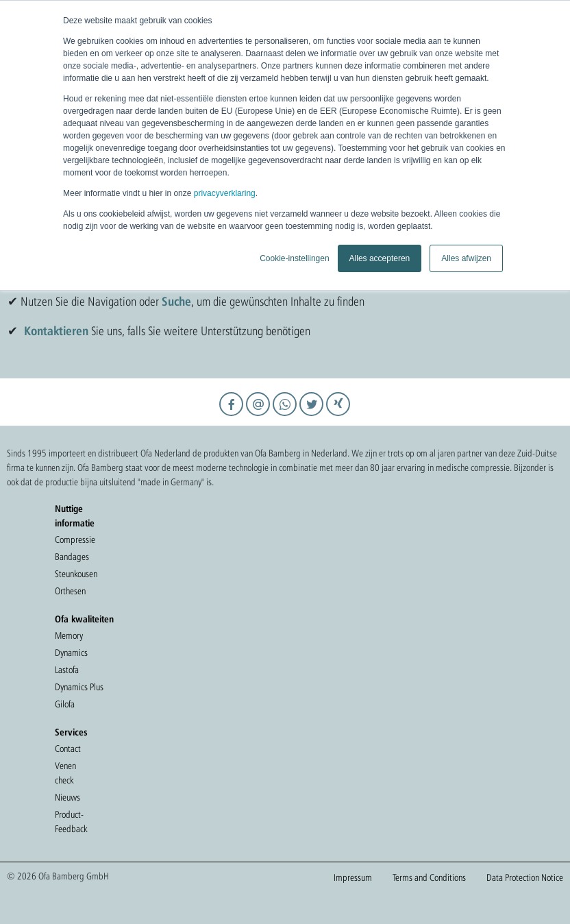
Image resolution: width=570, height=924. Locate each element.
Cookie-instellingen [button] (294, 258)
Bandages (72, 557)
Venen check (65, 773)
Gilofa (65, 704)
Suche (176, 301)
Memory (69, 635)
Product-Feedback (71, 822)
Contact (68, 749)
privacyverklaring (225, 193)
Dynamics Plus (79, 687)
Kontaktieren (56, 330)
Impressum (353, 877)
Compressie (75, 539)
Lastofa (67, 670)
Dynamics (71, 653)
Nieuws (67, 797)
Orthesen (70, 591)
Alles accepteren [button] (380, 258)
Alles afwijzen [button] (466, 258)
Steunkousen (76, 574)
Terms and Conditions (429, 877)
